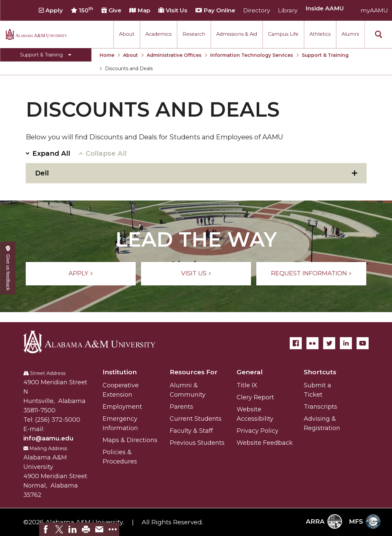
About (127, 34)
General (250, 372)
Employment (122, 407)
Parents (181, 407)
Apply (51, 10)
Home (107, 55)
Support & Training (325, 55)
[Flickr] (312, 343)
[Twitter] (329, 343)
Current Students (196, 419)
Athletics (320, 34)
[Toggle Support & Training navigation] (46, 55)
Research (194, 34)
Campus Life (283, 34)
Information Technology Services (252, 55)
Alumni (350, 34)
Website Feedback (265, 443)
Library (288, 10)
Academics (158, 34)
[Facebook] (296, 343)
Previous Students (197, 443)
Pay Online (215, 10)
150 (82, 10)
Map (140, 10)
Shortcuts (320, 372)
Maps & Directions (130, 440)
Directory (257, 10)
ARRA (324, 521)
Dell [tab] (42, 173)
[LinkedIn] (346, 343)
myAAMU (374, 10)
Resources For (194, 372)
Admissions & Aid (237, 34)
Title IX (247, 385)
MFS (365, 521)
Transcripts (320, 407)
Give (111, 10)
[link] (46, 529)
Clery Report (255, 397)
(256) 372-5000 (58, 420)
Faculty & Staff (191, 431)
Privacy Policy (257, 431)
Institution (120, 372)
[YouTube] (363, 343)
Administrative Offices (174, 55)
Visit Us (173, 10)
